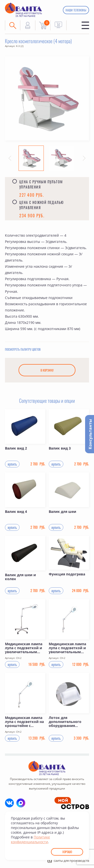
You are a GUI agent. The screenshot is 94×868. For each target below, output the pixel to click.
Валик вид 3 (60, 449)
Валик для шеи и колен (20, 578)
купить (12, 465)
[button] (10, 158)
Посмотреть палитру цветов (23, 350)
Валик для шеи (62, 512)
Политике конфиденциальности (30, 839)
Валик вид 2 (16, 449)
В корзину (47, 371)
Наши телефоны (76, 10)
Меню (85, 25)
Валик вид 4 (16, 512)
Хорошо (67, 852)
